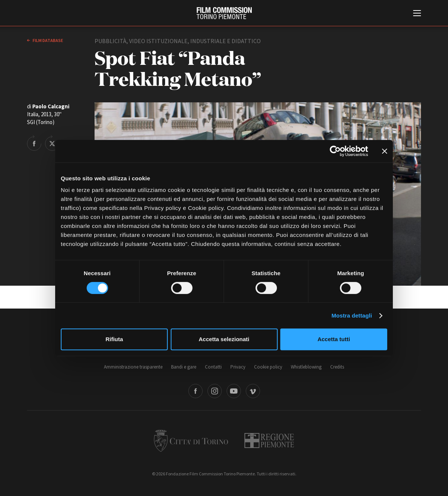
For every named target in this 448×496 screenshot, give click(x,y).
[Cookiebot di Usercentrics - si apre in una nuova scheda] (335, 151)
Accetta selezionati (224, 339)
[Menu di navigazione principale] (417, 14)
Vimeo (253, 391)
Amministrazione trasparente (133, 367)
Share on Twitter (52, 143)
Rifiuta (114, 339)
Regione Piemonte (269, 441)
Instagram (215, 391)
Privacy (238, 367)
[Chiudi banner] (385, 151)
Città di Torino (191, 441)
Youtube (234, 391)
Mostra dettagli (352, 315)
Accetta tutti (334, 339)
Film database (47, 40)
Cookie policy (268, 367)
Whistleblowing (306, 367)
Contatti (213, 367)
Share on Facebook (34, 143)
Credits (337, 367)
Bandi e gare (184, 367)
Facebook (195, 391)
